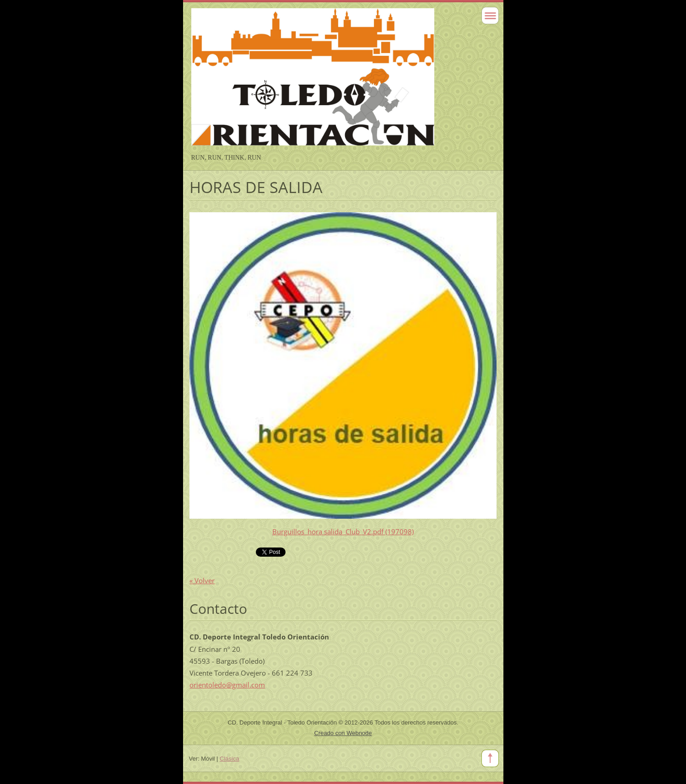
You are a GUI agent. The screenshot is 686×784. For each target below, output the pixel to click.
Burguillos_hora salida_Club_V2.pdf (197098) (343, 532)
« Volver (202, 580)
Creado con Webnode (343, 733)
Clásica (230, 759)
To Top (490, 758)
